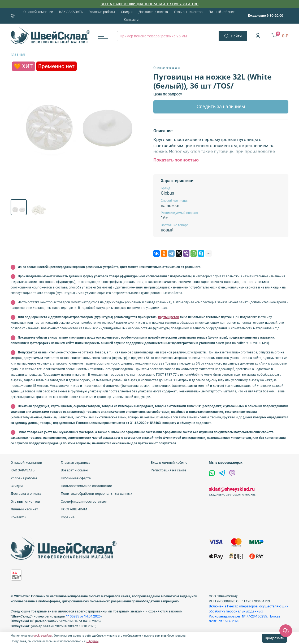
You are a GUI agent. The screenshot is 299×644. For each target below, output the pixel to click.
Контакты (132, 19)
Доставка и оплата (153, 12)
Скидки (127, 12)
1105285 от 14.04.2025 (83, 616)
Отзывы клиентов (188, 12)
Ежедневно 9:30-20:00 (265, 16)
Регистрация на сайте (168, 470)
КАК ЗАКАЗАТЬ (71, 12)
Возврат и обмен (74, 470)
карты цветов (169, 317)
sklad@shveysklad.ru (232, 489)
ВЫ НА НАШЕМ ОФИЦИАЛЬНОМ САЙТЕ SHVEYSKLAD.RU (149, 4)
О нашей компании (38, 12)
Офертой (92, 641)
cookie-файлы (43, 636)
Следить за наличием (221, 107)
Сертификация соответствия (84, 501)
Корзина (68, 517)
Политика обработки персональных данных (96, 494)
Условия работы (102, 12)
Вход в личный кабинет (170, 463)
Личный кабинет (222, 12)
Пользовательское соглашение (86, 486)
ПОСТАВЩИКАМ (74, 509)
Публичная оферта (76, 478)
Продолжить (274, 638)
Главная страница (75, 463)
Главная (18, 54)
